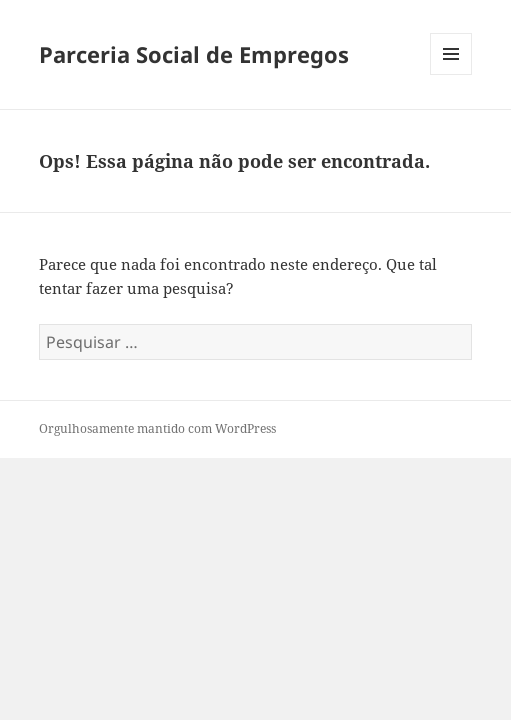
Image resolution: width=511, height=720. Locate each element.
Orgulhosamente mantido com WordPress (157, 428)
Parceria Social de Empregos (194, 54)
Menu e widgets (451, 74)
